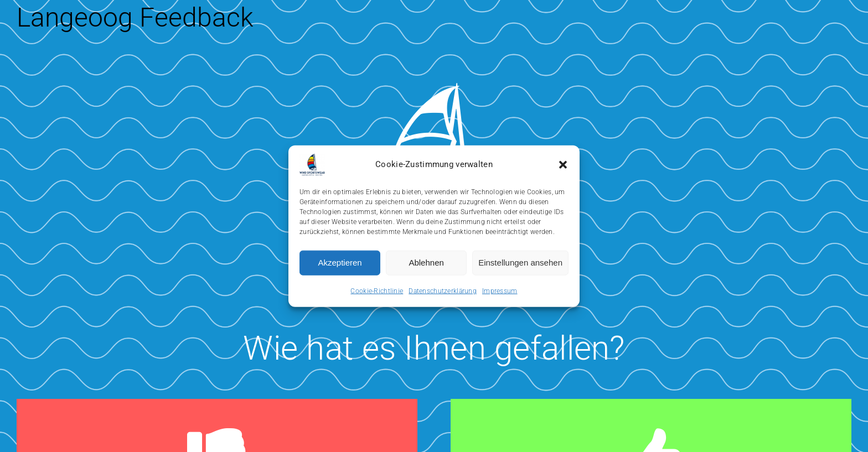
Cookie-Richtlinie (377, 290)
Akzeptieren (340, 263)
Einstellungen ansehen (520, 263)
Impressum (500, 290)
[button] (563, 164)
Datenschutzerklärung (443, 290)
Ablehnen (426, 263)
